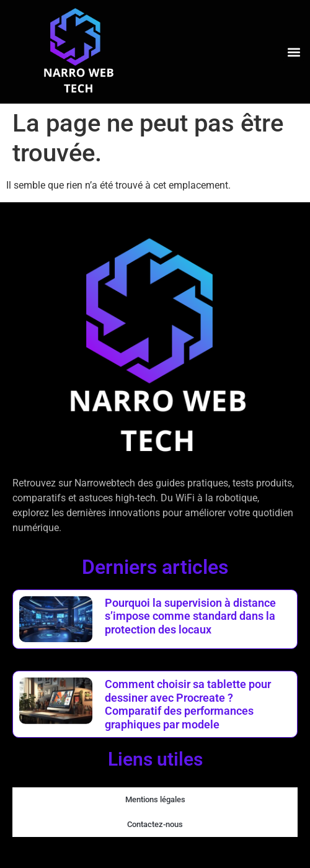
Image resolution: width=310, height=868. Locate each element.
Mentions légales (155, 799)
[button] (294, 52)
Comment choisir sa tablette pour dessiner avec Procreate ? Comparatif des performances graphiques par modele (188, 704)
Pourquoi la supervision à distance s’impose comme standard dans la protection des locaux (190, 616)
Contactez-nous (155, 824)
